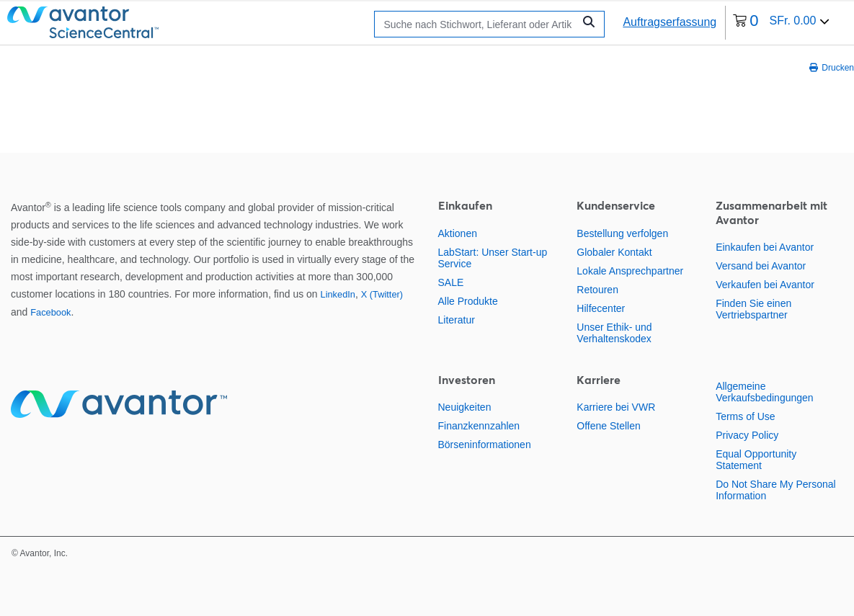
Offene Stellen (608, 426)
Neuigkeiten (465, 407)
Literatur (457, 320)
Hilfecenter (601, 308)
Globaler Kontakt (614, 252)
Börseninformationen (485, 445)
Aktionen (458, 233)
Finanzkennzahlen (479, 426)
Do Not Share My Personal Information (776, 490)
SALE (451, 282)
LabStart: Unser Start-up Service (493, 258)
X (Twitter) (382, 294)
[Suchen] (477, 24)
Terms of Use (745, 416)
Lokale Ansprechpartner (630, 271)
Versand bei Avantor (761, 266)
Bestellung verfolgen (622, 233)
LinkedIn (338, 294)
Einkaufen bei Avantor (765, 247)
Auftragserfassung (670, 22)
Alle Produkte (468, 301)
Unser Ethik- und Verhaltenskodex (614, 333)
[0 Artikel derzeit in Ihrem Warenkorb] (781, 23)
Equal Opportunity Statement (756, 460)
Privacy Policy (747, 435)
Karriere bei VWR (616, 407)
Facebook (50, 312)
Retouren (597, 290)
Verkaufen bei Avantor (765, 285)
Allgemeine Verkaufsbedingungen (764, 392)
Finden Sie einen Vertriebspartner (753, 309)
